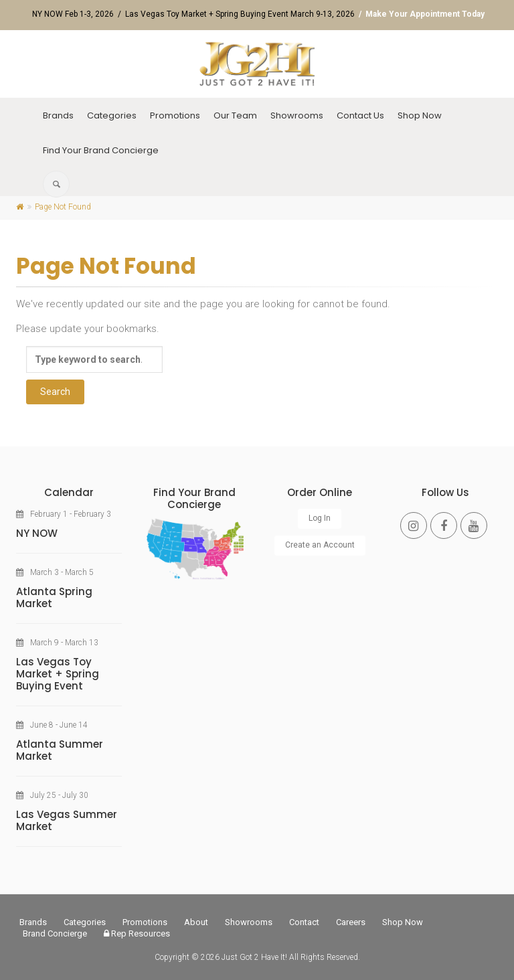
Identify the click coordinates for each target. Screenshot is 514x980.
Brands (58, 115)
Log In (320, 518)
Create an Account (320, 545)
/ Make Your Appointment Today (420, 14)
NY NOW (37, 533)
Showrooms (297, 115)
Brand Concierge (55, 933)
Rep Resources (137, 933)
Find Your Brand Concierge (101, 150)
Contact (304, 922)
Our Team (235, 115)
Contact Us (360, 115)
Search (55, 392)
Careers (351, 922)
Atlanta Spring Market (54, 597)
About (196, 922)
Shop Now (420, 115)
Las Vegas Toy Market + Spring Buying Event (58, 674)
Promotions (175, 115)
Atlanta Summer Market (60, 750)
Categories (112, 115)
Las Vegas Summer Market (67, 820)
